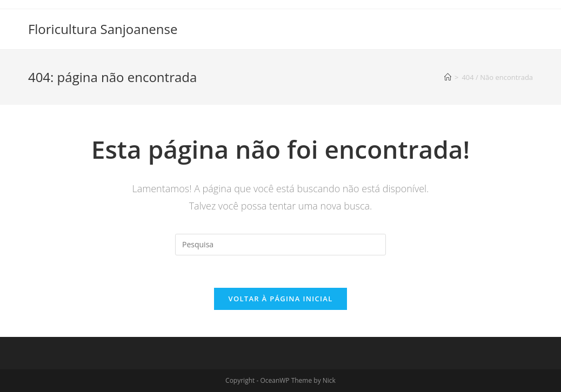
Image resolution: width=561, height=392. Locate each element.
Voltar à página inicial (280, 299)
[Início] (448, 77)
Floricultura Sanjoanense (103, 29)
